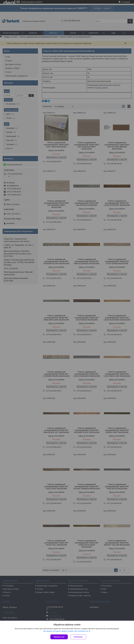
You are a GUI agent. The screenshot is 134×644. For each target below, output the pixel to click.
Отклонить (78, 637)
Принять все (59, 637)
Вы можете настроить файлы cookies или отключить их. (66, 631)
